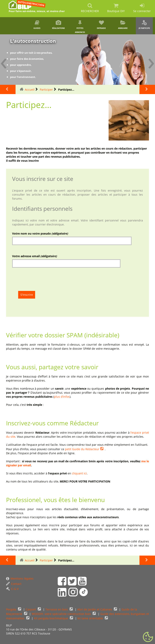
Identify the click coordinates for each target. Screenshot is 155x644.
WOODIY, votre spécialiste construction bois (62, 614)
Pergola (12, 609)
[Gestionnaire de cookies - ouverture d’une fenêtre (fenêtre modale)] (148, 637)
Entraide (101, 25)
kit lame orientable (91, 618)
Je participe (144, 25)
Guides (37, 25)
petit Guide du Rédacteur (82, 449)
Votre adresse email (35, 256)
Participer (46, 90)
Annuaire (123, 25)
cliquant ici (79, 473)
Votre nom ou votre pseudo (40, 233)
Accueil (30, 90)
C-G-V (12, 589)
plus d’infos (62, 397)
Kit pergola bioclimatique (51, 618)
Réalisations (59, 25)
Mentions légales (20, 578)
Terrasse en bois (57, 609)
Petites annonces (80, 27)
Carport (31, 609)
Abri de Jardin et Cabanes (95, 609)
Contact (14, 584)
